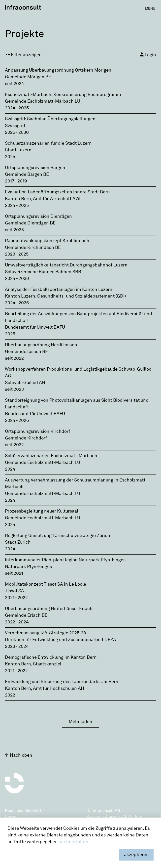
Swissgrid (15, 126)
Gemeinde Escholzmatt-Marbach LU (43, 101)
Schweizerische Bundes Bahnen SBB (43, 272)
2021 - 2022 (16, 598)
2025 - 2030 (17, 132)
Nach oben (21, 755)
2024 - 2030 (17, 278)
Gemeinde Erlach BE (26, 615)
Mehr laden (80, 722)
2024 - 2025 (17, 108)
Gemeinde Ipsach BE (26, 351)
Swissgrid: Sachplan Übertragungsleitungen (50, 119)
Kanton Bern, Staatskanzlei (33, 664)
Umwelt (12, 816)
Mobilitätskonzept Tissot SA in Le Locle (46, 584)
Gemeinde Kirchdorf (26, 438)
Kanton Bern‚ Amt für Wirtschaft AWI (43, 199)
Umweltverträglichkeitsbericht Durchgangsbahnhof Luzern (66, 265)
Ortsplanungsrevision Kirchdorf (38, 431)
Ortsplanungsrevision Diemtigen (38, 216)
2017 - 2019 (16, 181)
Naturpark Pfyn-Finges (28, 566)
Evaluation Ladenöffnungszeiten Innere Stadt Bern (57, 192)
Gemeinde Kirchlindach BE (33, 247)
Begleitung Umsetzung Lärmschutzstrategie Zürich (58, 535)
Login (147, 54)
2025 (10, 157)
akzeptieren (136, 855)
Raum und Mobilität (23, 810)
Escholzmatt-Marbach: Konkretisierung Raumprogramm (63, 94)
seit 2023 (14, 230)
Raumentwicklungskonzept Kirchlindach (47, 241)
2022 (10, 695)
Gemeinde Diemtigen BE (30, 223)
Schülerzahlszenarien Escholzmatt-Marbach (51, 456)
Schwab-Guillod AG (25, 383)
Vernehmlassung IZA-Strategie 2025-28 (46, 633)
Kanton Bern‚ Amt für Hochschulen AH (45, 688)
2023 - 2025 (17, 254)
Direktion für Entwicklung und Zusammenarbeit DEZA (61, 640)
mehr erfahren (75, 842)
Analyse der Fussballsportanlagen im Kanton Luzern (59, 289)
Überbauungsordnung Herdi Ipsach (41, 345)
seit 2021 (14, 573)
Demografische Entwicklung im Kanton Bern (51, 657)
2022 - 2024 (17, 622)
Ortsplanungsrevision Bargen (35, 168)
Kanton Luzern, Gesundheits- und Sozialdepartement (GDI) (65, 296)
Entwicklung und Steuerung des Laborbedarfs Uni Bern (62, 682)
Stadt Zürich (18, 542)
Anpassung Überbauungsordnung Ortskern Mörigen (58, 70)
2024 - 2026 (17, 420)
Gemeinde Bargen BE (27, 174)
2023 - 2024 (17, 646)
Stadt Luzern (18, 150)
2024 (10, 469)
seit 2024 (15, 84)
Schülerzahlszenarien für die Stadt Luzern (48, 143)
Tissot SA (15, 591)
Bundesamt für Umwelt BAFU (35, 327)
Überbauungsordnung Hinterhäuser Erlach (49, 608)
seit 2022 (14, 358)
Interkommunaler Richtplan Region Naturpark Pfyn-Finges (65, 560)
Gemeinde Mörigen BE (28, 77)
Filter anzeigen (23, 54)
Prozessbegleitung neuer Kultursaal (42, 511)
